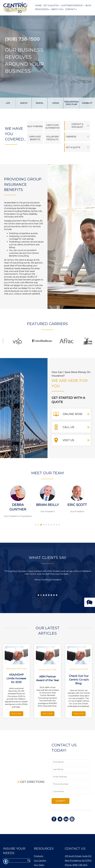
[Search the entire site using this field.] (15, 861)
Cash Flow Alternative (52, 126)
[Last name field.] (71, 770)
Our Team (39, 865)
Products (39, 856)
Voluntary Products (53, 138)
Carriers (77, 136)
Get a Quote (77, 147)
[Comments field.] (71, 792)
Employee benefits (35, 138)
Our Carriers (40, 861)
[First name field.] (71, 762)
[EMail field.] (71, 777)
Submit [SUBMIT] (60, 801)
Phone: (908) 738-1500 (76, 865)
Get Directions (31, 782)
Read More (16, 714)
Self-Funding (35, 126)
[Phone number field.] (71, 784)
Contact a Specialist (80, 125)
